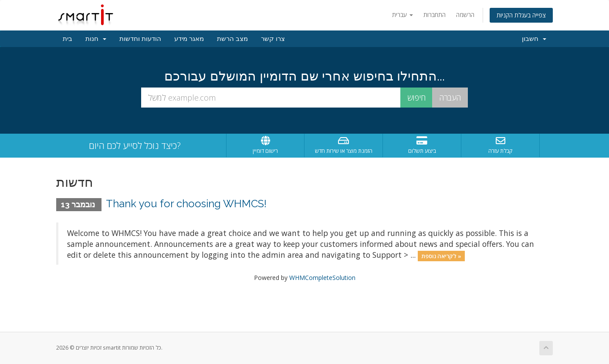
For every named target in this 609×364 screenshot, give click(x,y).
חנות (96, 39)
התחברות (435, 15)
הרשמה (465, 15)
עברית (403, 15)
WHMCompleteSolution (322, 278)
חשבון (534, 39)
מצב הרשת (232, 39)
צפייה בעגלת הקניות (521, 15)
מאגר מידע (189, 39)
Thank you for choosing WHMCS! (186, 204)
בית (68, 39)
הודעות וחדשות (140, 39)
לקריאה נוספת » (441, 256)
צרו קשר (273, 39)
